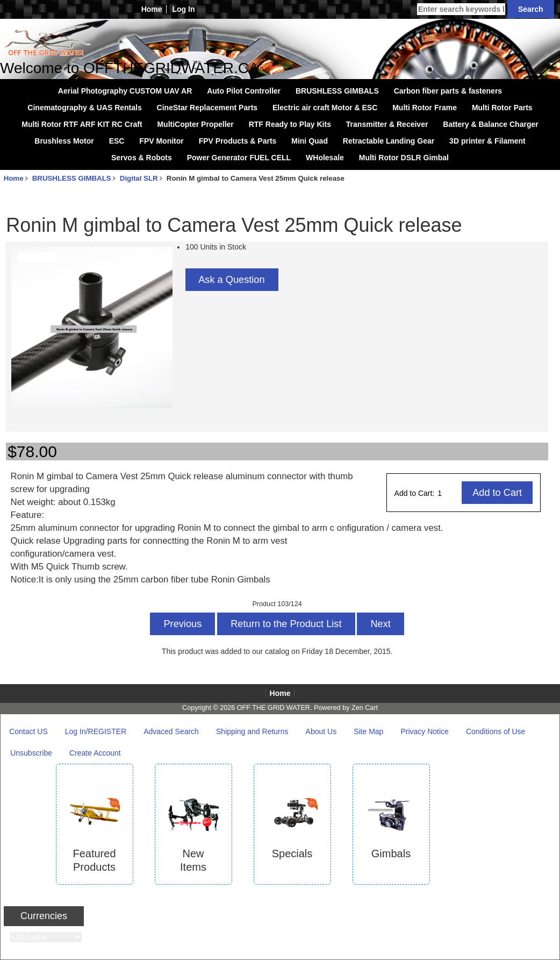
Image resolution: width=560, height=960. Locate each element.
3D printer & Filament (487, 141)
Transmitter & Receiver (387, 124)
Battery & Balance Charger (490, 124)
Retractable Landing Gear (389, 141)
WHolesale (325, 158)
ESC (117, 141)
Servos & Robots (142, 158)
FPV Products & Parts (238, 141)
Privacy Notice (424, 731)
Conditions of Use (496, 731)
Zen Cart (365, 708)
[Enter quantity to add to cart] (449, 493)
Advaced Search (171, 731)
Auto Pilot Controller (244, 91)
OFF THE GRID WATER (274, 708)
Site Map (368, 731)
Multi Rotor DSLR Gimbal (404, 158)
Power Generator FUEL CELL (239, 158)
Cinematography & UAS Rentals (84, 108)
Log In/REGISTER (96, 731)
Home (152, 9)
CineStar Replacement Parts (207, 108)
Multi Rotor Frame (425, 108)
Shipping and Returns (252, 731)
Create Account (95, 753)
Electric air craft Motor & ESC (325, 108)
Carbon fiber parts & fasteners (448, 91)
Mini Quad (310, 141)
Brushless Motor (64, 141)
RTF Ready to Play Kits (290, 124)
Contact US (28, 731)
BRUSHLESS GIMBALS (72, 178)
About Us (321, 731)
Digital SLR (139, 178)
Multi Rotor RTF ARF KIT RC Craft (82, 124)
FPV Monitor (161, 141)
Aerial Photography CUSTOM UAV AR (125, 91)
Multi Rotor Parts (502, 108)
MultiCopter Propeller (195, 124)
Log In (183, 9)
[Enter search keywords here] (461, 9)
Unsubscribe (31, 753)
